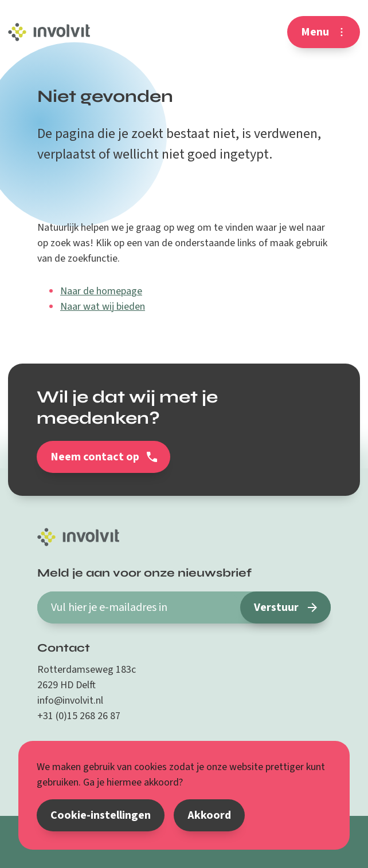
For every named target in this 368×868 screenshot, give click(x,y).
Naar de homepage (101, 291)
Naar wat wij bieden (103, 307)
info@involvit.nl (70, 701)
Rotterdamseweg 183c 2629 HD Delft (87, 677)
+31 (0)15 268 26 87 (79, 716)
